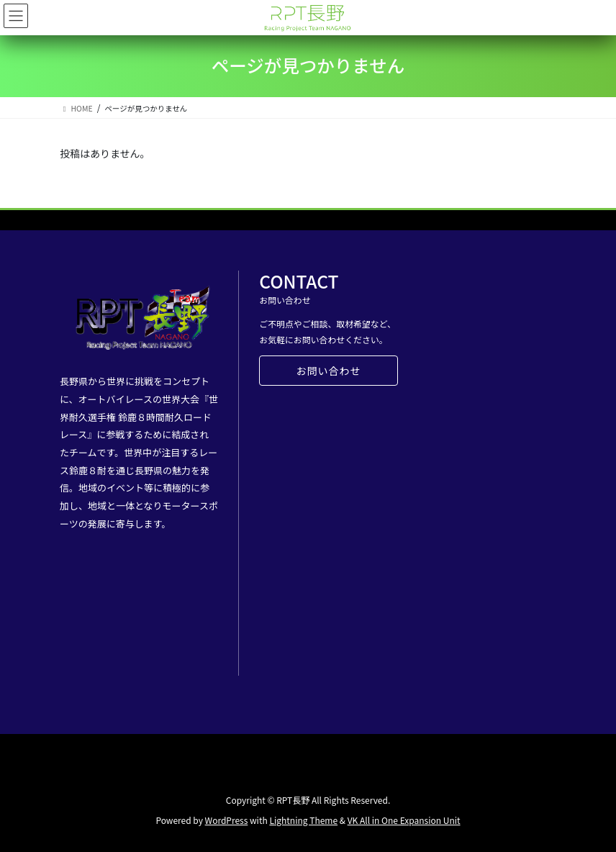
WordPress (227, 820)
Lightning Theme (303, 820)
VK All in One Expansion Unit (404, 820)
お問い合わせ (328, 371)
